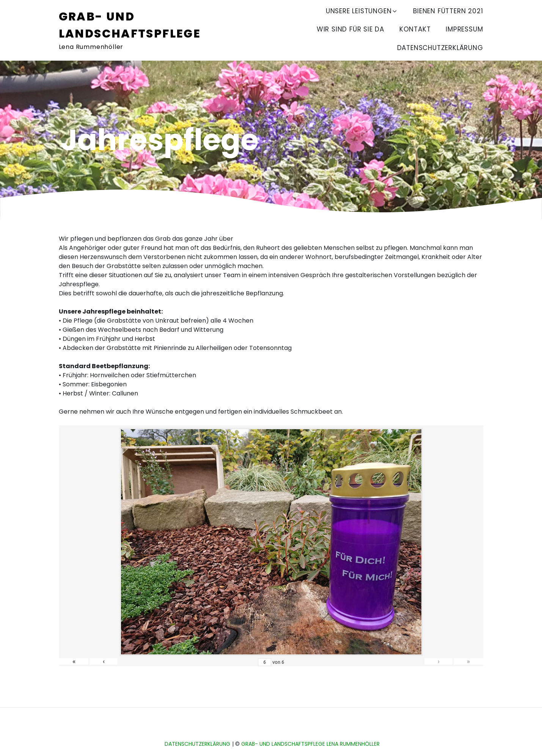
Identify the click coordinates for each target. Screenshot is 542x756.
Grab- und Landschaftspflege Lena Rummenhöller (310, 744)
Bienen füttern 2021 (448, 11)
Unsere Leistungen (362, 11)
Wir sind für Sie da (350, 29)
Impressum (464, 29)
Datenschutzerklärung (440, 48)
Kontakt (415, 29)
